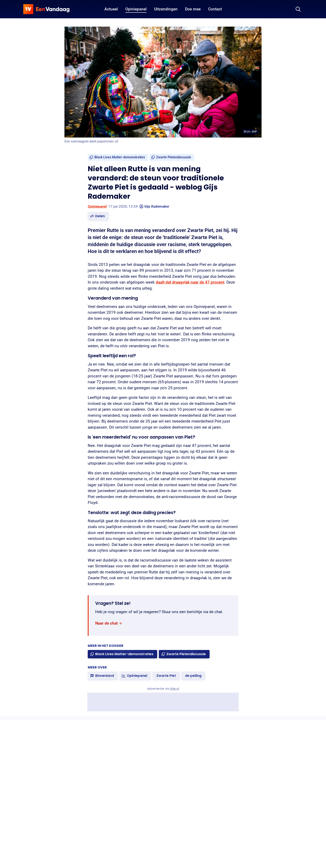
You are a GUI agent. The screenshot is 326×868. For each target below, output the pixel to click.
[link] (118, 157)
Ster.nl (175, 689)
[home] (46, 9)
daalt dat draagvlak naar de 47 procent (190, 282)
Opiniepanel (97, 206)
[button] (98, 216)
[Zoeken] (298, 9)
